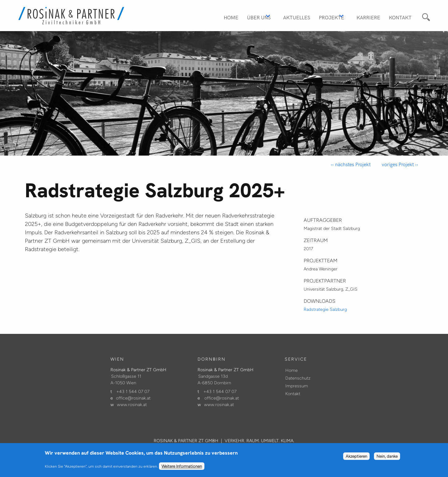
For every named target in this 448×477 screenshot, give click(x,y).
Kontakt (400, 17)
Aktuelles (297, 17)
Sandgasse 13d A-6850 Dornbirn (214, 380)
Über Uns (259, 17)
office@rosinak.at (133, 398)
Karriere (368, 17)
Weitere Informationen (182, 468)
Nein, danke (387, 458)
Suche (425, 16)
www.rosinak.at (132, 405)
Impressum (297, 386)
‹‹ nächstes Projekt (351, 164)
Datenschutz (298, 378)
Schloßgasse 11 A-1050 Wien (126, 380)
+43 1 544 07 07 (133, 392)
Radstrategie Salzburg (325, 309)
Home (231, 17)
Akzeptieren (356, 458)
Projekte (331, 17)
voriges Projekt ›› (399, 164)
